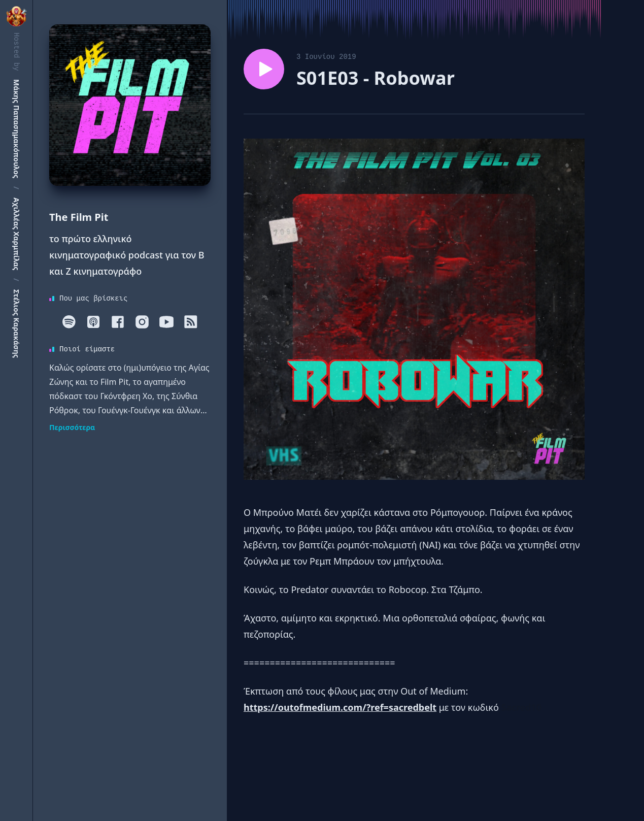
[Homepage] (130, 105)
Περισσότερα (72, 427)
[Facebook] (118, 322)
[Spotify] (69, 322)
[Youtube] (166, 322)
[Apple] (93, 322)
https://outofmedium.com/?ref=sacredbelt (340, 707)
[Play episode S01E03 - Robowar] (264, 69)
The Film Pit (79, 217)
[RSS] (191, 322)
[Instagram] (142, 322)
